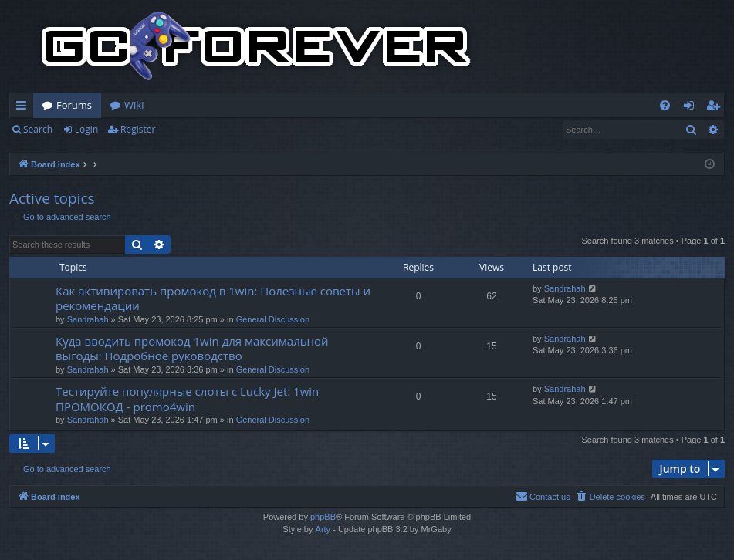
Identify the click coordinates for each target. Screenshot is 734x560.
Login (86, 129)
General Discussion (273, 319)
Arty (323, 529)
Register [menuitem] (716, 108)
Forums (74, 105)
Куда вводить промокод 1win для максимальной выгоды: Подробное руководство (192, 348)
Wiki (134, 105)
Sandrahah (88, 319)
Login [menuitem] (692, 108)
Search (38, 129)
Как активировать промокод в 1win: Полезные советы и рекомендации (213, 298)
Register (138, 129)
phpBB (323, 517)
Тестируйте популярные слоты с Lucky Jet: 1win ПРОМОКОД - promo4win (187, 398)
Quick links (24, 108)
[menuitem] (665, 105)
